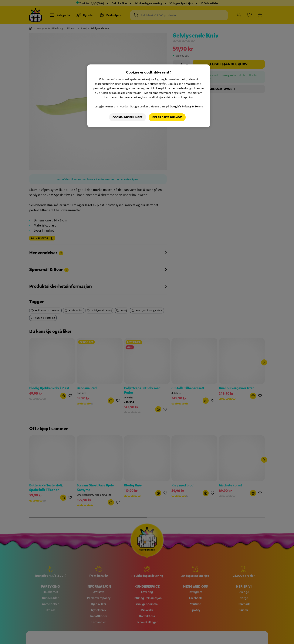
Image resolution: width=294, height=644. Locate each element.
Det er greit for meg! (167, 117)
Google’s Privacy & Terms (186, 106)
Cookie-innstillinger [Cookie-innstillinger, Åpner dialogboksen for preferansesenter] (128, 117)
